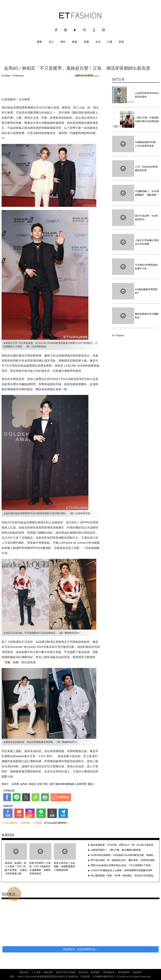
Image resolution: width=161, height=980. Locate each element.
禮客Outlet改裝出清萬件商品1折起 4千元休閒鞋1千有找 (121, 865)
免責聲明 (137, 972)
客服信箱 (83, 972)
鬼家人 (91, 784)
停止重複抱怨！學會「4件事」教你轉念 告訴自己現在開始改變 (123, 875)
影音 (122, 42)
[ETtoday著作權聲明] (55, 823)
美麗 (86, 42)
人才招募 (36, 972)
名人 (51, 42)
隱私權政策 (109, 972)
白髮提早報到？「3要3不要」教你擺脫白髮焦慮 (116, 850)
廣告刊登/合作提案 (66, 972)
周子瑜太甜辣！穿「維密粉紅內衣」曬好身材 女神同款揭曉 (123, 860)
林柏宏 (32, 784)
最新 (39, 42)
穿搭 (40, 784)
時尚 (63, 42)
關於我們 (48, 972)
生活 (98, 42)
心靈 (110, 42)
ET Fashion (80, 16)
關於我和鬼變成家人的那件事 (71, 784)
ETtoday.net (123, 976)
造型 (52, 784)
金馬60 (24, 784)
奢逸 (75, 42)
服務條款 (95, 972)
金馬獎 (15, 784)
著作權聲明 (124, 972)
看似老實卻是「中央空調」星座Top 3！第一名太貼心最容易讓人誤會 (123, 845)
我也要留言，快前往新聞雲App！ (80, 949)
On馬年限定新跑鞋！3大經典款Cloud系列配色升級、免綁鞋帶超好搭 (123, 855)
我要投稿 (24, 972)
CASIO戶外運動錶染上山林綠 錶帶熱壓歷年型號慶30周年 (122, 870)
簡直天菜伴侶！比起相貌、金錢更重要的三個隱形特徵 (64, 866)
